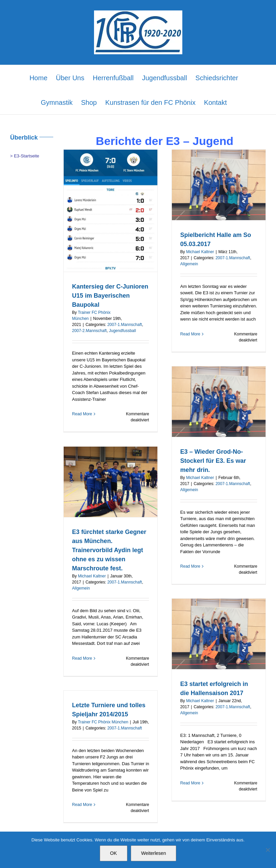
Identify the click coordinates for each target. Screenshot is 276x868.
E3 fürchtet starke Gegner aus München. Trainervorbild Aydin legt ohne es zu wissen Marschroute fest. (109, 550)
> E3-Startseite (25, 156)
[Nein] (268, 850)
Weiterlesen (154, 853)
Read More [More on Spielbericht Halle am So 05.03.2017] (190, 334)
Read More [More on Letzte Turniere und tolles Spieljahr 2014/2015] (82, 805)
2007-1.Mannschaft (125, 325)
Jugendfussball (122, 331)
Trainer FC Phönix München (103, 722)
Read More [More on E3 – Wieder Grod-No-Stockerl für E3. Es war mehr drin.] (190, 566)
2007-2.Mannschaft (89, 331)
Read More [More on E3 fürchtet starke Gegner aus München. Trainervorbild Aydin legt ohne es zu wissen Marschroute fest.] (82, 658)
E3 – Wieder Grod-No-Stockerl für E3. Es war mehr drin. (213, 461)
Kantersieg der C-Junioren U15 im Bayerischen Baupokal (110, 296)
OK (114, 853)
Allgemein (189, 264)
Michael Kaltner (200, 252)
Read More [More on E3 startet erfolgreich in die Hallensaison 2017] (190, 783)
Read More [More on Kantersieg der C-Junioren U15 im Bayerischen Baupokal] (82, 414)
